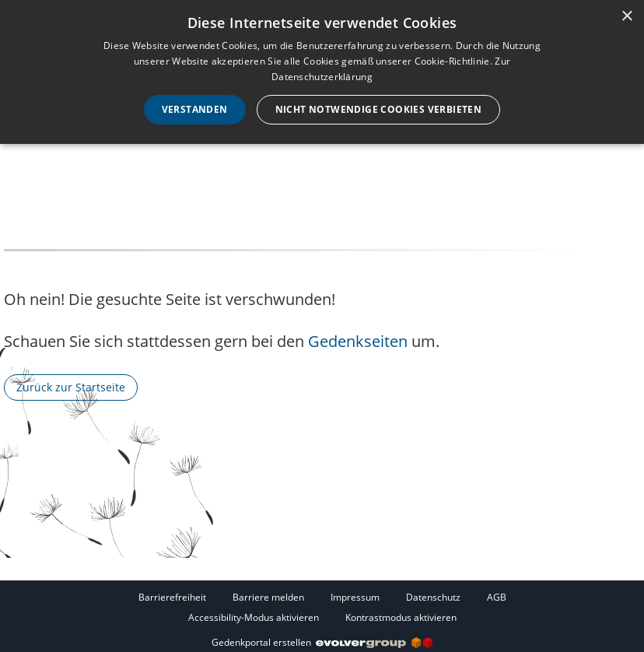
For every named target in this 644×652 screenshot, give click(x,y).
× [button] (626, 17)
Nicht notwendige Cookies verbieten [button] (379, 109)
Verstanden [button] (195, 109)
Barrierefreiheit (172, 597)
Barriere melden (268, 597)
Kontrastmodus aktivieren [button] (401, 617)
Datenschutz (433, 597)
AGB (497, 597)
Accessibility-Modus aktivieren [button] (254, 617)
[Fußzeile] (322, 607)
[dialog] (322, 72)
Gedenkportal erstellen (322, 642)
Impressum (355, 597)
